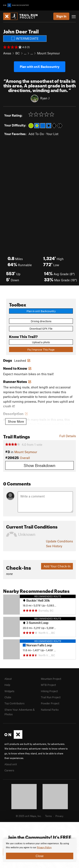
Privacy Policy (44, 848)
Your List (52, 134)
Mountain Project (51, 679)
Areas (7, 53)
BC (18, 53)
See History (54, 546)
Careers (9, 770)
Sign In (61, 16)
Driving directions (41, 321)
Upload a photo (41, 342)
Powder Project (50, 703)
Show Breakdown (39, 465)
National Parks (50, 710)
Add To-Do (36, 134)
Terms (48, 816)
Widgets (9, 691)
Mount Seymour (48, 53)
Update (59, 541)
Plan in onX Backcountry (41, 311)
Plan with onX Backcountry (40, 67)
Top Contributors (14, 703)
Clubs (8, 697)
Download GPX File (41, 329)
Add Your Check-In (57, 566)
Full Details (68, 436)
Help (7, 685)
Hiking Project (49, 691)
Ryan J (45, 98)
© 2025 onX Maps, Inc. (29, 816)
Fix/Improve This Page (41, 350)
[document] (39, 850)
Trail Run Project (51, 697)
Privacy (59, 816)
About (8, 679)
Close (40, 856)
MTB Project (48, 685)
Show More (16, 421)
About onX (11, 764)
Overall (25, 458)
